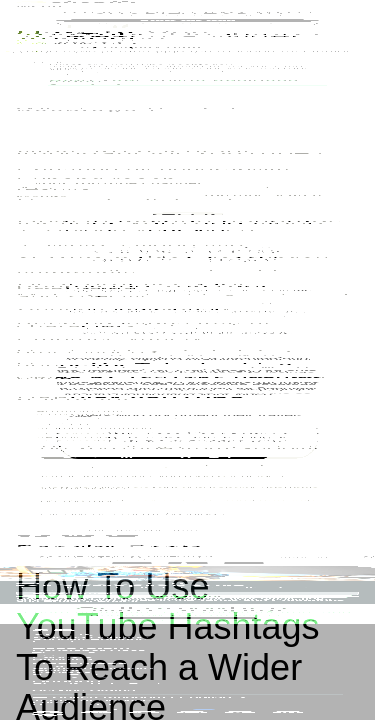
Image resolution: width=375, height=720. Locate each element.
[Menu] (350, 35)
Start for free (187, 376)
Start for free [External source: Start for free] (265, 34)
